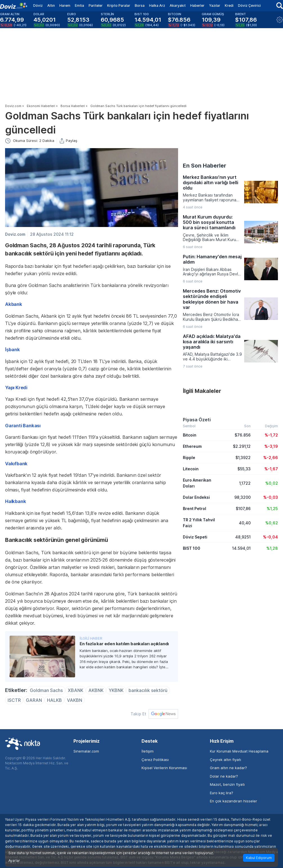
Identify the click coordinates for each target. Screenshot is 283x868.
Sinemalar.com (86, 751)
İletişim (148, 751)
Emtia (79, 5)
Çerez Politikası (155, 760)
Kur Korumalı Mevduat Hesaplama (239, 751)
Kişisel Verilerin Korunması (164, 768)
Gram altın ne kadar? (228, 768)
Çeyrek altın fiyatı (225, 760)
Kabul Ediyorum (259, 858)
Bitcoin (190, 435)
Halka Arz (157, 5)
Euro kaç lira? (222, 793)
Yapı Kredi (16, 388)
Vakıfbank (16, 464)
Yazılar (215, 5)
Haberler (197, 5)
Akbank (14, 304)
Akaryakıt (178, 5)
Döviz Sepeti (195, 537)
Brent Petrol (195, 508)
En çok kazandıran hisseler (233, 801)
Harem (65, 5)
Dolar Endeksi (196, 497)
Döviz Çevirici (249, 5)
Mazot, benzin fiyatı (227, 784)
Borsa (140, 5)
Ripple (189, 458)
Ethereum (192, 446)
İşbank (12, 350)
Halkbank (15, 501)
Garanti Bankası (23, 426)
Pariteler (96, 5)
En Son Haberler (205, 166)
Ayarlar (14, 861)
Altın (51, 5)
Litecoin (191, 469)
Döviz (38, 5)
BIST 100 (192, 548)
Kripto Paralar (119, 5)
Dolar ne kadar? (224, 776)
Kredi (229, 5)
